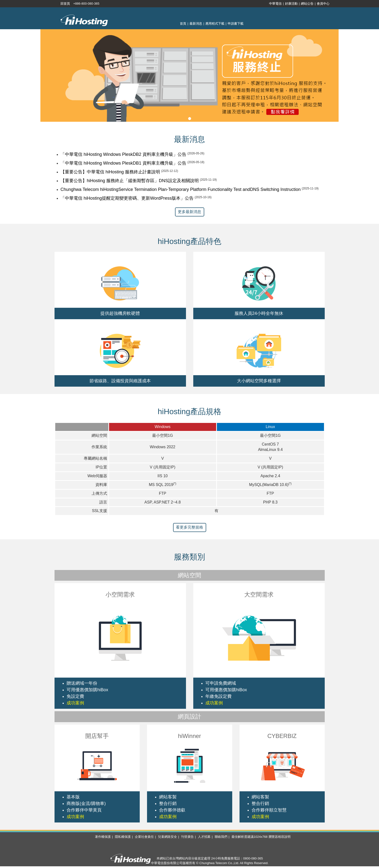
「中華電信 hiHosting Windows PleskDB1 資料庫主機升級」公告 (124, 163)
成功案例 (75, 703)
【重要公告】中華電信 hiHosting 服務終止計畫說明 (110, 172)
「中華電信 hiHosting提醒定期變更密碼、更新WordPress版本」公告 (127, 198)
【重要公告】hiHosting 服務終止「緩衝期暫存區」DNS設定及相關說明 (130, 181)
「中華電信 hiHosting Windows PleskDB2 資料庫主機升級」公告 (124, 154)
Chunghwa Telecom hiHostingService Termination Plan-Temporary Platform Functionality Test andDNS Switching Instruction (181, 189)
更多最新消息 (190, 212)
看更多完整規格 (190, 527)
